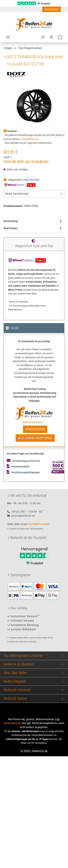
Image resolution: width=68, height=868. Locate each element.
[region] (34, 106)
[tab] (33, 221)
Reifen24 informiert (17, 690)
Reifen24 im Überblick (19, 664)
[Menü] (8, 37)
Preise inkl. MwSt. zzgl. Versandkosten (26, 161)
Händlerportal (51, 9)
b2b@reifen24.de (29, 139)
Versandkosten (13, 723)
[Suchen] (43, 37)
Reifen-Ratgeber (15, 681)
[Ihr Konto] (51, 37)
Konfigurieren (35, 429)
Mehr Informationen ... (34, 422)
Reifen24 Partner (16, 699)
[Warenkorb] (60, 37)
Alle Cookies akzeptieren (35, 438)
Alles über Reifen (16, 673)
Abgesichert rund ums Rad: (22, 182)
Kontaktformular (39, 524)
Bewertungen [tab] (33, 228)
